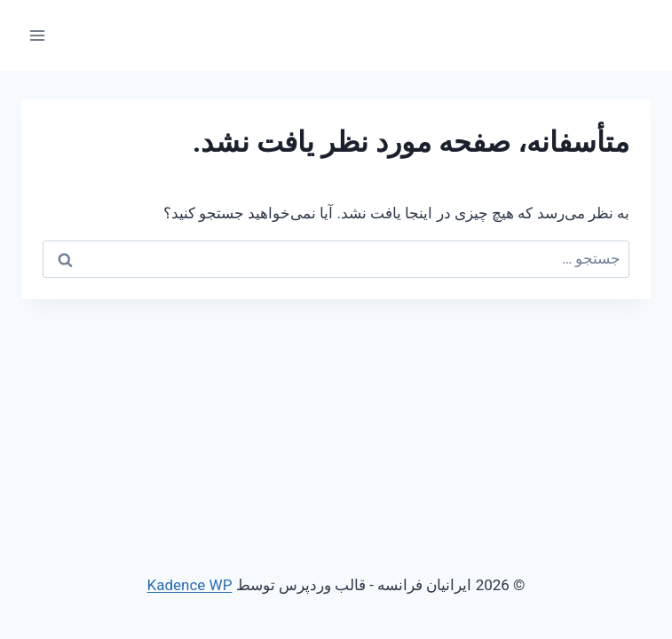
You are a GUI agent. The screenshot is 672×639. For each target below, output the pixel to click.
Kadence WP (190, 585)
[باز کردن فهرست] (38, 35)
